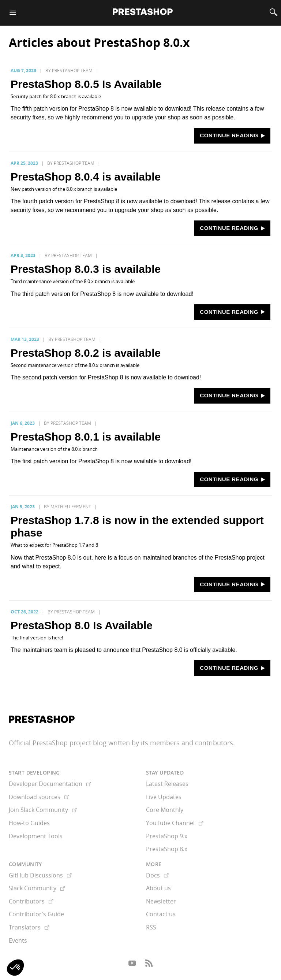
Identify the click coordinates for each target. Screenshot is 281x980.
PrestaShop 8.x (167, 849)
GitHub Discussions (40, 875)
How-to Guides (29, 823)
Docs (157, 875)
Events (18, 940)
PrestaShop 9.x (167, 836)
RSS (151, 927)
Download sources (39, 797)
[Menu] (13, 13)
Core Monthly (165, 810)
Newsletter (161, 901)
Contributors (31, 901)
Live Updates (164, 797)
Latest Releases (167, 784)
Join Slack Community (43, 810)
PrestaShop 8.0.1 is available (86, 437)
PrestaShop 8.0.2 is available (86, 353)
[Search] (273, 13)
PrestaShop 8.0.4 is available (86, 177)
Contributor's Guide (36, 914)
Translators (29, 927)
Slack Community (37, 888)
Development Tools (36, 836)
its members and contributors (187, 743)
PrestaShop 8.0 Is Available (82, 625)
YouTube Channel (175, 823)
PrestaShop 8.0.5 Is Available (86, 84)
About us (158, 888)
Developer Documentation (50, 784)
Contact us (161, 914)
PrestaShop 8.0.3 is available (86, 269)
